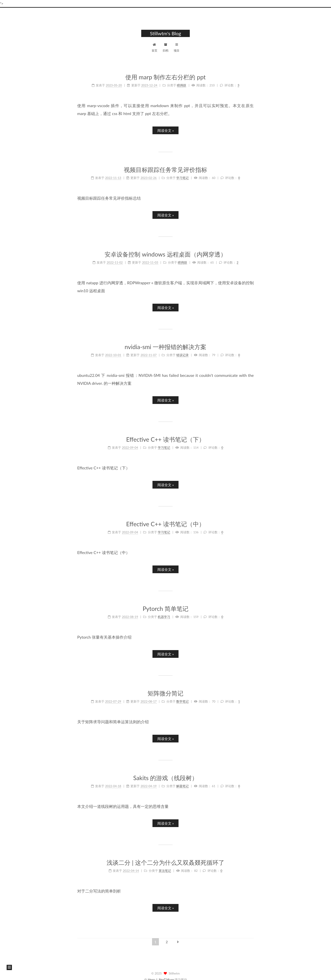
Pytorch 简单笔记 (165, 609)
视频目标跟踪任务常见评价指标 (165, 170)
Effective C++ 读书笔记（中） (165, 524)
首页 (154, 47)
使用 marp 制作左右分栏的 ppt (165, 77)
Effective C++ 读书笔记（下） (165, 439)
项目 (177, 47)
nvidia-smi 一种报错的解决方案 (166, 347)
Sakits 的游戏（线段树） (165, 778)
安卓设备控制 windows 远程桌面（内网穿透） (165, 254)
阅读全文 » (166, 130)
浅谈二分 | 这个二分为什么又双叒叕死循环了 (165, 862)
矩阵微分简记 (165, 693)
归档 (165, 47)
